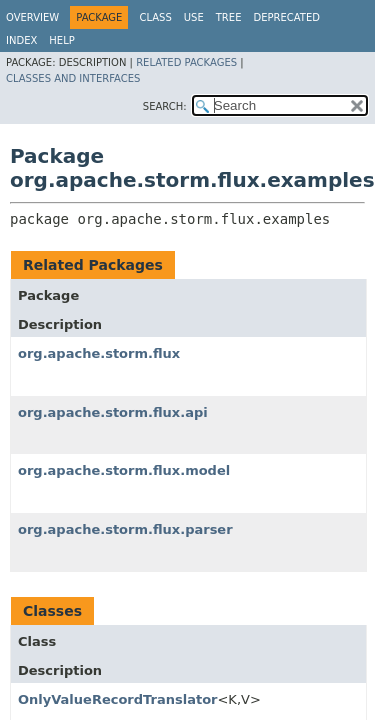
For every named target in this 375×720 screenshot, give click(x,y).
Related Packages (186, 62)
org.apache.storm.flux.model (124, 470)
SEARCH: (165, 106)
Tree (229, 17)
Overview (32, 17)
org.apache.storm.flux (99, 353)
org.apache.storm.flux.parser (125, 529)
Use (194, 17)
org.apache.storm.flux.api (113, 412)
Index (21, 40)
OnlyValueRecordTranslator (117, 699)
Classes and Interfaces (73, 78)
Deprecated (286, 17)
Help (61, 40)
